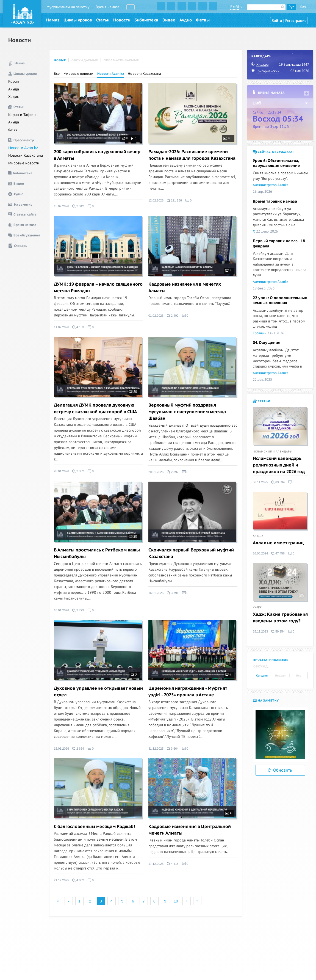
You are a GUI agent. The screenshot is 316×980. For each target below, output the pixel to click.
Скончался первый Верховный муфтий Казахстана (191, 553)
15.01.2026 (61, 749)
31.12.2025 (156, 749)
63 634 (278, 482)
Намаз (53, 20)
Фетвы (203, 20)
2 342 (78, 206)
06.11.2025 (260, 482)
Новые (60, 60)
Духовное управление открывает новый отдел (98, 692)
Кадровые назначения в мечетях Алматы (185, 288)
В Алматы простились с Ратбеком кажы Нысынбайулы (97, 553)
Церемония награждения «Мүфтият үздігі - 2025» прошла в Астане (188, 692)
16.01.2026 (156, 593)
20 (133, 392)
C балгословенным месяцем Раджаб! (94, 827)
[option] (280, 735)
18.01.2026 (61, 610)
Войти (277, 21)
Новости (122, 20)
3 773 (78, 610)
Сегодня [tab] (262, 676)
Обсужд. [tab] (261, 666)
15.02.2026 (61, 206)
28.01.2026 (61, 471)
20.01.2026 (156, 472)
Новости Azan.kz (23, 148)
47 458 (278, 553)
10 (176, 901)
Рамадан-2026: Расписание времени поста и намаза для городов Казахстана (192, 155)
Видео (169, 20)
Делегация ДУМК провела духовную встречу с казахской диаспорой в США (95, 408)
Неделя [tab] (280, 676)
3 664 (173, 749)
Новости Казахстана (26, 155)
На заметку (266, 701)
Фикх (13, 130)
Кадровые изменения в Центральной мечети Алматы (190, 830)
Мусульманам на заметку (68, 7)
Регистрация (296, 21)
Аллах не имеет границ (278, 543)
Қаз (303, 7)
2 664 (78, 749)
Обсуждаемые (85, 60)
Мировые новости (24, 163)
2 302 (78, 471)
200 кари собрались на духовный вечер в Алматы (97, 155)
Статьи (103, 20)
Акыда (14, 89)
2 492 (173, 316)
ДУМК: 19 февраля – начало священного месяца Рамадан (98, 288)
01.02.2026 (156, 316)
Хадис (13, 97)
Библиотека (146, 20)
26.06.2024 (260, 553)
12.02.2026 (156, 200)
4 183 (78, 327)
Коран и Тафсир (22, 115)
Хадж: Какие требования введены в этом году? (280, 618)
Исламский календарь (272, 452)
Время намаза (108, 7)
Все (57, 74)
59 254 (278, 631)
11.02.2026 (61, 327)
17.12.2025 (156, 864)
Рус (291, 7)
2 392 (173, 472)
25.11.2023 (260, 631)
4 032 (78, 880)
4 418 (173, 864)
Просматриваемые (121, 60)
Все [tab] (299, 676)
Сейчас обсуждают (274, 152)
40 (228, 138)
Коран (14, 82)
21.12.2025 (61, 880)
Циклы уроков (78, 20)
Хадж (257, 608)
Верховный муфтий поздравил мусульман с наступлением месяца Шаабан (187, 412)
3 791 (173, 593)
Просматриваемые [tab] (271, 660)
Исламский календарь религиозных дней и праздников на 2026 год (279, 465)
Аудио (186, 20)
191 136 (174, 200)
